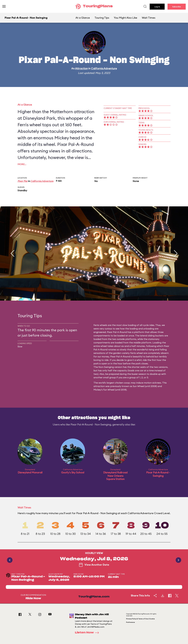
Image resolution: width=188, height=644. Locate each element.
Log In (157, 7)
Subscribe (177, 7)
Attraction (81, 68)
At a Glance (83, 18)
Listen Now (88, 633)
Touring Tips (102, 18)
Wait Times (149, 18)
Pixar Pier (23, 181)
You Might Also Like (126, 18)
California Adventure (104, 68)
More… (22, 164)
